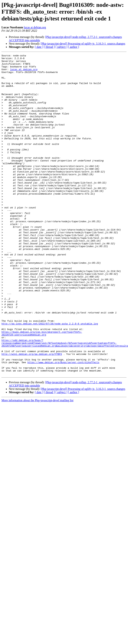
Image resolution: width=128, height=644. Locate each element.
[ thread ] (49, 47)
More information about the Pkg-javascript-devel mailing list (37, 464)
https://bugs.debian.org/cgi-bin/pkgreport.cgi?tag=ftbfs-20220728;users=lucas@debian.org (42, 389)
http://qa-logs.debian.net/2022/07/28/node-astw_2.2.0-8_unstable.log (50, 378)
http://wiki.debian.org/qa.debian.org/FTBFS (32, 414)
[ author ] (74, 47)
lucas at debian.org (35, 27)
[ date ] (39, 47)
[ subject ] (61, 47)
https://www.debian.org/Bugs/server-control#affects (63, 424)
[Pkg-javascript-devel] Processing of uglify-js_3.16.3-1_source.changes (83, 44)
